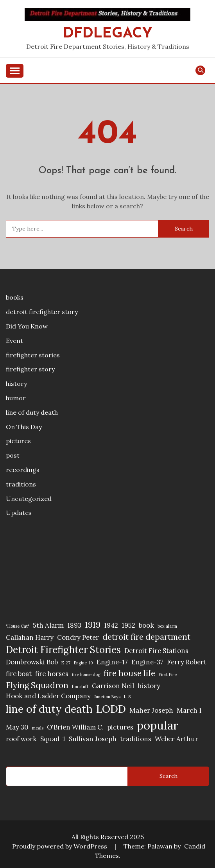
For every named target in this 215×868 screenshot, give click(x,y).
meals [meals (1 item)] (38, 728)
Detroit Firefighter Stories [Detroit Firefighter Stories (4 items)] (63, 650)
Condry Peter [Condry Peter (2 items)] (78, 637)
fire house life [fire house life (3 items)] (129, 673)
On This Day (24, 427)
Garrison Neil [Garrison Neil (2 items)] (113, 686)
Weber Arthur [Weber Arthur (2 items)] (176, 739)
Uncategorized (29, 499)
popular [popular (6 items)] (158, 725)
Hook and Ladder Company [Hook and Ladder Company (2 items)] (48, 696)
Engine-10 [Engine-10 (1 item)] (83, 663)
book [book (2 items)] (146, 625)
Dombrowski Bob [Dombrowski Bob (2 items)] (32, 662)
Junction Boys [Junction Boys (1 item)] (107, 697)
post (13, 455)
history (16, 383)
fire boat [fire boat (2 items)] (19, 674)
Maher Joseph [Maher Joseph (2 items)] (151, 710)
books (15, 297)
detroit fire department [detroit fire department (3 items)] (146, 637)
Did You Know (27, 326)
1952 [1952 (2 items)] (128, 625)
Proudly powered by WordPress (60, 846)
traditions (21, 484)
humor (16, 398)
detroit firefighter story (42, 312)
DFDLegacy (108, 34)
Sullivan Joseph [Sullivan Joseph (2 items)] (93, 739)
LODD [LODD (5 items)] (111, 709)
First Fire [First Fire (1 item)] (168, 675)
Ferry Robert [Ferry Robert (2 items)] (187, 662)
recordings (23, 470)
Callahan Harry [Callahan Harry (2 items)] (30, 637)
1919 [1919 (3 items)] (93, 625)
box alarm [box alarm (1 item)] (167, 626)
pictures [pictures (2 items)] (120, 727)
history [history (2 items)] (149, 686)
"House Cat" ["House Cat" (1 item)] (18, 626)
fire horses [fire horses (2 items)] (52, 674)
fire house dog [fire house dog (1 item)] (86, 675)
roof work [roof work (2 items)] (21, 739)
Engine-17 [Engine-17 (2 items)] (112, 662)
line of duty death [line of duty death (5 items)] (49, 709)
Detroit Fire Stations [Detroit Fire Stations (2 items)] (156, 651)
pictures (18, 441)
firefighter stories (33, 355)
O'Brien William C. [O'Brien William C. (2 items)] (75, 727)
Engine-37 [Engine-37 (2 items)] (147, 662)
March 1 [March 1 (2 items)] (189, 710)
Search (168, 776)
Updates (19, 513)
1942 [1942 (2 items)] (111, 625)
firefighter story (30, 369)
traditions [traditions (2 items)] (136, 739)
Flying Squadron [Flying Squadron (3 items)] (37, 685)
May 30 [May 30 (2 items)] (17, 727)
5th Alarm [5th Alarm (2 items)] (48, 625)
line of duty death (32, 412)
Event (14, 341)
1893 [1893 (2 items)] (74, 625)
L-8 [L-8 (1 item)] (127, 697)
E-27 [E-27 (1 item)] (66, 663)
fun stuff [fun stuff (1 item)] (80, 687)
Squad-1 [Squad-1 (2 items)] (53, 739)
